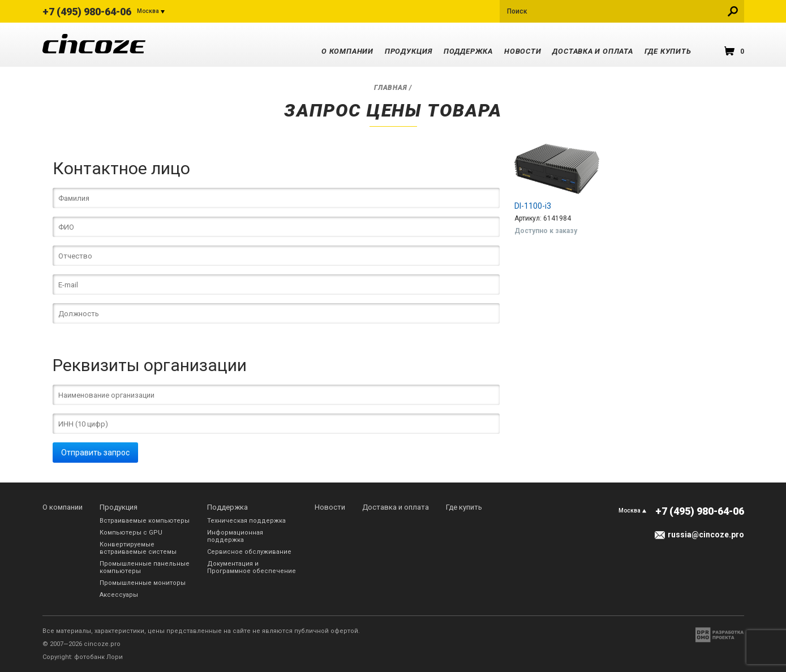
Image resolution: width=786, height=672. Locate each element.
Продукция (409, 51)
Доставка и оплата (592, 51)
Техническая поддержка (246, 521)
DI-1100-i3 (533, 206)
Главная (390, 88)
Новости (523, 51)
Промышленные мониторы (143, 583)
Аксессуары (119, 595)
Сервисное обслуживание (249, 552)
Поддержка (468, 51)
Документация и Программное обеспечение (252, 567)
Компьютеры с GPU (131, 533)
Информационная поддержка (235, 536)
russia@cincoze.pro (706, 535)
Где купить (668, 51)
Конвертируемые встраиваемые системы (138, 548)
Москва (148, 11)
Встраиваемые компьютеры (145, 521)
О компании (347, 51)
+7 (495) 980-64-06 (87, 12)
